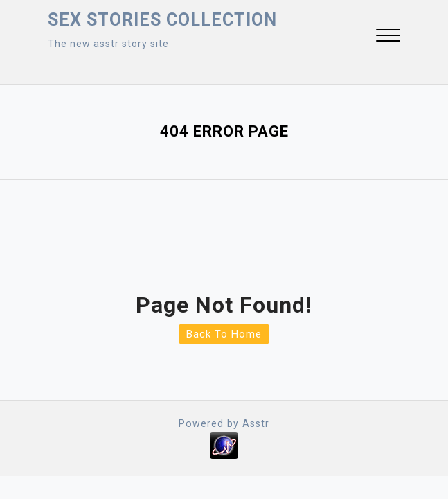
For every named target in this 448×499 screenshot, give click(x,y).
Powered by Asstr (224, 423)
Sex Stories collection (162, 20)
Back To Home (224, 334)
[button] (388, 37)
